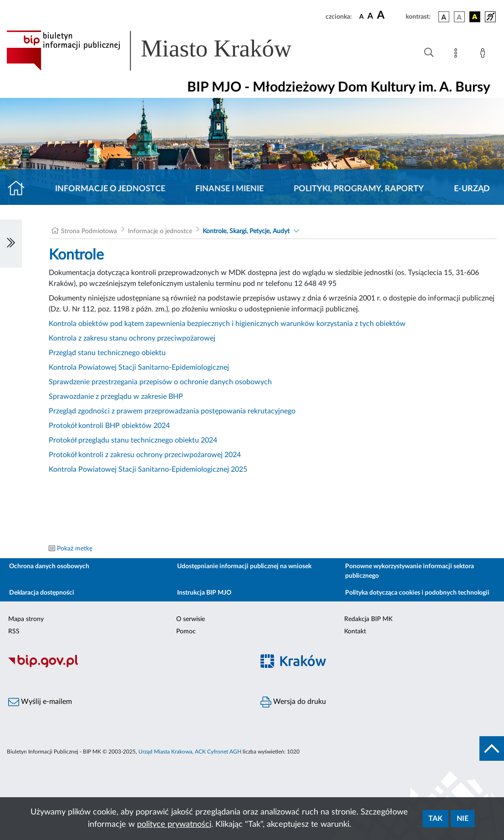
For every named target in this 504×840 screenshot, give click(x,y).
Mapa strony (26, 619)
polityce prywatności (174, 825)
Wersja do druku (293, 702)
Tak (435, 819)
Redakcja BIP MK (368, 619)
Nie (463, 819)
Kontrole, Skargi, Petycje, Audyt (246, 231)
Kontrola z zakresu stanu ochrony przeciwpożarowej (132, 338)
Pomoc (186, 631)
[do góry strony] (492, 748)
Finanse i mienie (229, 189)
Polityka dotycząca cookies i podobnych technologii (417, 593)
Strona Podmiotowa (89, 231)
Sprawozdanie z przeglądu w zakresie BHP (116, 397)
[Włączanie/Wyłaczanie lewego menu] (11, 244)
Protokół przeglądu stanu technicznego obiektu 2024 (133, 440)
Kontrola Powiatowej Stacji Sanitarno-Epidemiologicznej (139, 367)
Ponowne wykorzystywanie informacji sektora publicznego (410, 571)
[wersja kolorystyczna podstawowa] (444, 17)
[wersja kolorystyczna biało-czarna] (459, 17)
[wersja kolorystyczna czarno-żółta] (475, 17)
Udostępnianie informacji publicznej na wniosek (244, 566)
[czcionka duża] (390, 15)
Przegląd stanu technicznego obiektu (107, 353)
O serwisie (191, 619)
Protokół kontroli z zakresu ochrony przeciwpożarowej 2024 (145, 455)
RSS (14, 631)
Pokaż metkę (75, 549)
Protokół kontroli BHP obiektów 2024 (109, 426)
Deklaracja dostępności (42, 593)
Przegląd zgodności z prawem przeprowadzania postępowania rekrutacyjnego (172, 411)
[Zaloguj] (484, 55)
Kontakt (355, 631)
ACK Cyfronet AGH (218, 752)
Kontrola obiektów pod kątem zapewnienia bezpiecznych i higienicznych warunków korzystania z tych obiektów (227, 324)
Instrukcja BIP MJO (204, 593)
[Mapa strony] (458, 55)
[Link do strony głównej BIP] (162, 51)
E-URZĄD (472, 189)
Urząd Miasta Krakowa (165, 752)
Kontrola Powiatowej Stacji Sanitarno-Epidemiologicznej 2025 (148, 469)
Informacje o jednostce (110, 189)
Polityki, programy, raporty (359, 189)
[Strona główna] (20, 189)
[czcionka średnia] (370, 17)
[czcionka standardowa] (361, 16)
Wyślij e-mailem (40, 702)
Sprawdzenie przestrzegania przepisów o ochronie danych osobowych (160, 382)
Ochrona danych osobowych (49, 566)
